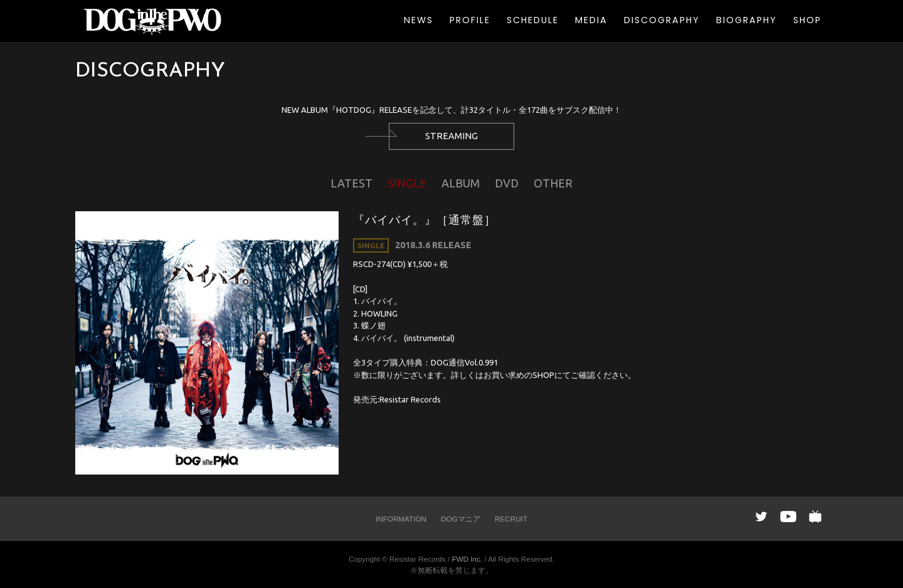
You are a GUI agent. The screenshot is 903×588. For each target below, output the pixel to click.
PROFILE (470, 20)
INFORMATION (401, 519)
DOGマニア (461, 519)
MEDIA (591, 20)
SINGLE (407, 183)
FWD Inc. (467, 559)
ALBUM (461, 183)
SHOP (807, 20)
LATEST (351, 183)
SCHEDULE (533, 20)
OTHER (553, 183)
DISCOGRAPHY (662, 20)
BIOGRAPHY (747, 20)
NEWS (419, 20)
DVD (507, 183)
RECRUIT (511, 519)
